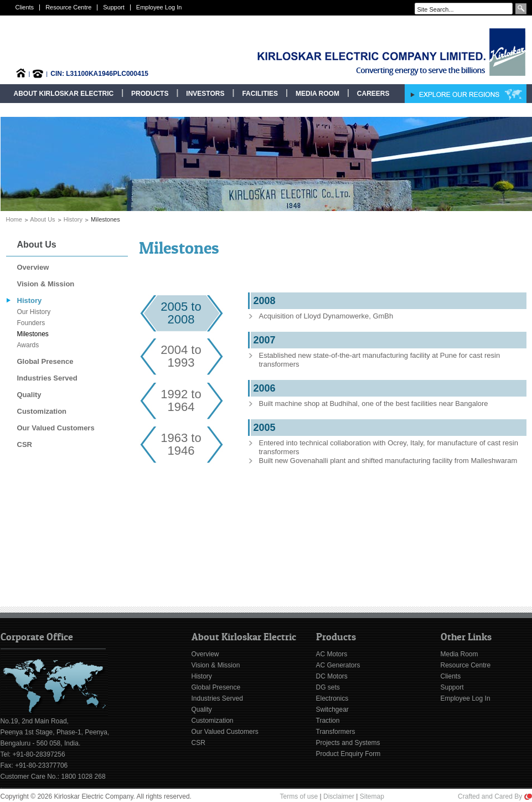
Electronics (332, 698)
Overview (33, 267)
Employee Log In (159, 7)
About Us (42, 219)
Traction (328, 721)
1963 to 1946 (181, 444)
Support (114, 7)
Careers (373, 94)
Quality (29, 395)
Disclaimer (339, 796)
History (73, 219)
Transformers (336, 732)
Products (150, 94)
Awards (28, 345)
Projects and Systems (348, 743)
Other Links (466, 637)
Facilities (260, 94)
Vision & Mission (46, 284)
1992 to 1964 (181, 400)
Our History (34, 312)
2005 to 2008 (181, 313)
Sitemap (372, 796)
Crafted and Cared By (495, 796)
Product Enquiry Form (348, 754)
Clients (25, 7)
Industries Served (47, 378)
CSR (25, 444)
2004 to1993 (181, 356)
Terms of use (299, 796)
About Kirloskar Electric (64, 94)
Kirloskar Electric (356, 52)
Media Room (317, 94)
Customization (42, 411)
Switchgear (332, 710)
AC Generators (338, 665)
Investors (205, 94)
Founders (31, 323)
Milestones (33, 334)
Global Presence (45, 361)
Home (14, 219)
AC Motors (332, 654)
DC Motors (332, 676)
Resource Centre (68, 7)
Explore (466, 94)
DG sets (328, 687)
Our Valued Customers (56, 428)
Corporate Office (37, 637)
